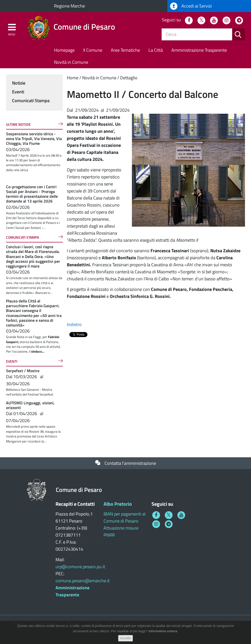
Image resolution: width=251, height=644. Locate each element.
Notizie (19, 83)
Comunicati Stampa (31, 101)
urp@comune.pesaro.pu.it (80, 567)
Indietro (74, 324)
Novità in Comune (71, 62)
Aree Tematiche (125, 50)
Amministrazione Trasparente (199, 50)
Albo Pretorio (118, 504)
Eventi (18, 92)
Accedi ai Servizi (191, 6)
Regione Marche (69, 6)
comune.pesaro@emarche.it (83, 581)
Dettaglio (129, 78)
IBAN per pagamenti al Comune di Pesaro (124, 517)
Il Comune (93, 50)
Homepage (64, 50)
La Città (156, 50)
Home (73, 78)
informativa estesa (163, 631)
